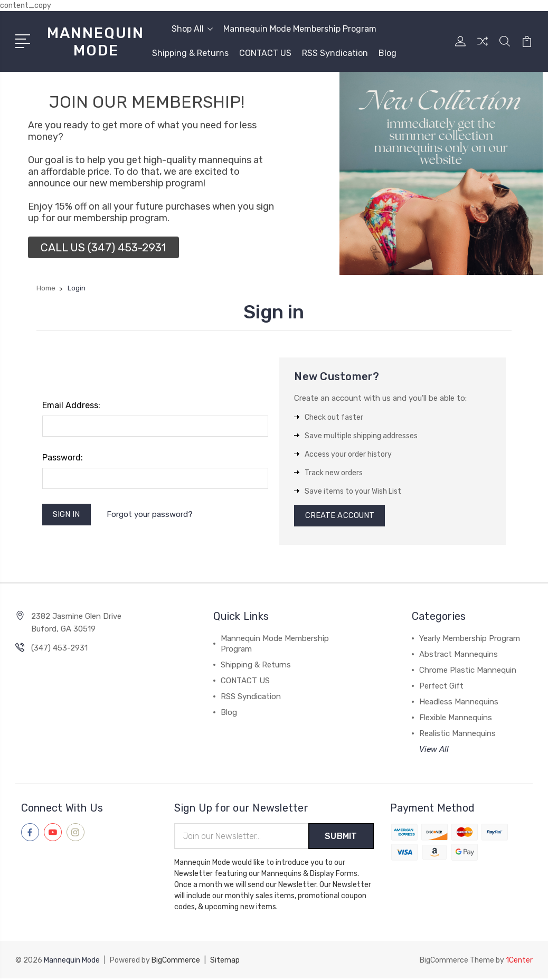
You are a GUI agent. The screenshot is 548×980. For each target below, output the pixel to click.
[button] (103, 247)
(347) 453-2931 (59, 649)
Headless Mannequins (459, 703)
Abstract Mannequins (459, 656)
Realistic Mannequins (457, 735)
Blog (388, 53)
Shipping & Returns (190, 53)
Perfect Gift (441, 687)
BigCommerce (176, 962)
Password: (63, 458)
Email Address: (71, 405)
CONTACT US (265, 53)
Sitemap (225, 962)
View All (434, 751)
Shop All (192, 29)
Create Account (340, 516)
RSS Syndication (335, 53)
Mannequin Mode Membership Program (300, 29)
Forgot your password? (151, 515)
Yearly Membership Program (470, 640)
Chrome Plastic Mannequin (468, 672)
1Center (519, 962)
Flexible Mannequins (456, 719)
